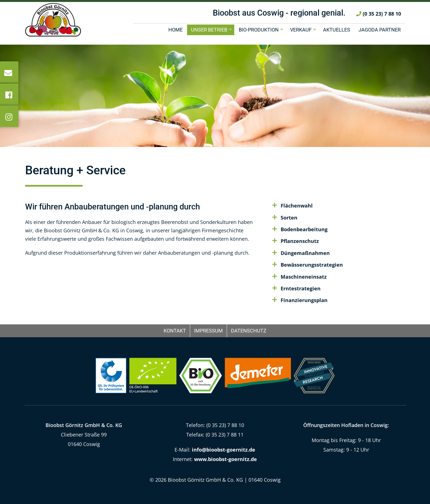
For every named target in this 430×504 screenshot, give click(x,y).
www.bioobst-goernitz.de (225, 459)
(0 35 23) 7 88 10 (379, 19)
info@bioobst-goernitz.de (224, 450)
